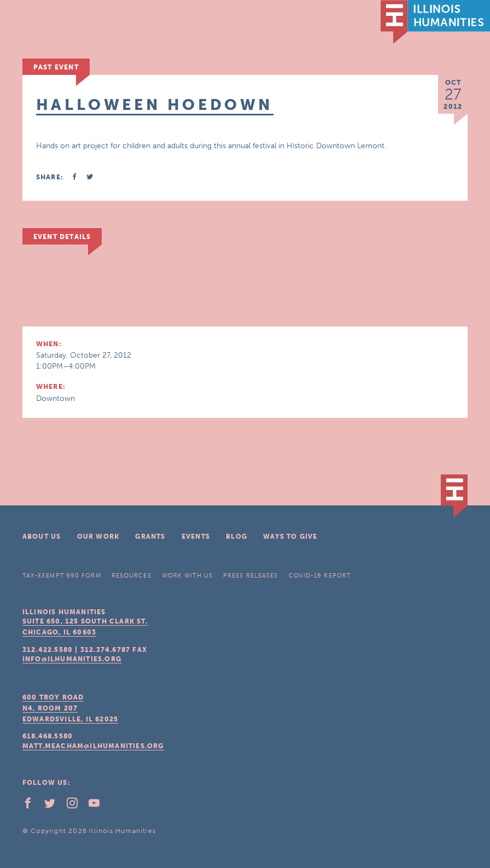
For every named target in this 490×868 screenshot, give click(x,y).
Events (196, 537)
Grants (150, 537)
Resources (132, 576)
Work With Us (187, 576)
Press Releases (250, 576)
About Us (42, 537)
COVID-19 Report (320, 576)
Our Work (98, 537)
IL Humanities (435, 22)
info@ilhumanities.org (72, 659)
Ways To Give (290, 537)
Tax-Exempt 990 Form (62, 576)
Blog (237, 537)
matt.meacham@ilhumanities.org (93, 746)
